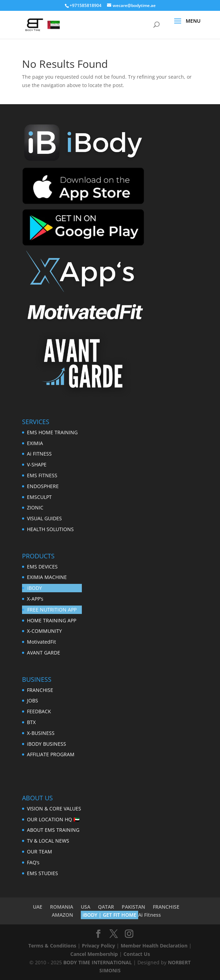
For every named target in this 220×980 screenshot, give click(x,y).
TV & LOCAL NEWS (48, 841)
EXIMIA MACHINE (47, 577)
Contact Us (137, 954)
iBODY (35, 588)
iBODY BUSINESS (47, 744)
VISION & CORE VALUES (54, 809)
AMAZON (62, 915)
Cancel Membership (94, 954)
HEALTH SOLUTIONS (50, 529)
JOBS (33, 700)
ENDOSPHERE (43, 486)
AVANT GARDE (44, 653)
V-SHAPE (37, 464)
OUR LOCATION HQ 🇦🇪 (53, 819)
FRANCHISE (40, 690)
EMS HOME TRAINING (52, 432)
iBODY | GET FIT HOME (109, 915)
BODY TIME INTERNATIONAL (98, 962)
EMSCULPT (39, 497)
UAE (38, 907)
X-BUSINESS (41, 733)
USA (86, 907)
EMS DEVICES (42, 567)
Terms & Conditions (52, 946)
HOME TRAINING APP (52, 620)
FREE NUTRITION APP (52, 610)
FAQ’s (33, 862)
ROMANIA (62, 907)
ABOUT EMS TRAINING (53, 830)
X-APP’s (35, 599)
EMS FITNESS (42, 475)
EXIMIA (35, 443)
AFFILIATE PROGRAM (51, 754)
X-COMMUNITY (44, 631)
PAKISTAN (133, 907)
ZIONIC (35, 507)
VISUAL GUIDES (44, 518)
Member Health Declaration (154, 946)
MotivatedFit (41, 642)
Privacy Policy (98, 946)
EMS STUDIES (42, 873)
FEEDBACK (39, 711)
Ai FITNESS (39, 454)
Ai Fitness (150, 915)
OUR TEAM (40, 852)
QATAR (106, 907)
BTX (31, 722)
